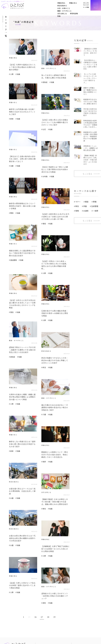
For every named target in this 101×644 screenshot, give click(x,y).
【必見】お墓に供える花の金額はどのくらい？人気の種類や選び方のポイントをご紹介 (55, 121)
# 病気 (43, 585)
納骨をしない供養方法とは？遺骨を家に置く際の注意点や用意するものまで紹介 (22, 431)
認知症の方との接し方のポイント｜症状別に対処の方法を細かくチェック (55, 579)
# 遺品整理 (13, 256)
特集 (64, 7)
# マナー (77, 187)
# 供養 (84, 192)
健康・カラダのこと (29, 7)
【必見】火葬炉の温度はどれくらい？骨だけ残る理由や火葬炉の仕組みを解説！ (22, 67)
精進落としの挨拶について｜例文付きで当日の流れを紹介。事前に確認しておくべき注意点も (55, 442)
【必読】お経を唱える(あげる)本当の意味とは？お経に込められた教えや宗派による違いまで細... (55, 214)
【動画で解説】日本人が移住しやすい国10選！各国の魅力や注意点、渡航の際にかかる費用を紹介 (55, 488)
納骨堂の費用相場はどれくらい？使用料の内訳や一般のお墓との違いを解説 (22, 202)
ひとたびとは (78, 630)
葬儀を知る (26, 3)
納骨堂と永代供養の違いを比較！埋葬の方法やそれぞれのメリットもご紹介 (22, 110)
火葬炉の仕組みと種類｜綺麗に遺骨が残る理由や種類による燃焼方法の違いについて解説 (22, 385)
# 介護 (43, 402)
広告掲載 (76, 635)
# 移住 (43, 495)
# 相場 (76, 196)
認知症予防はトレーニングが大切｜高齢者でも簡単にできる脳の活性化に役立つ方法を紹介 (22, 339)
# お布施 (44, 174)
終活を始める (53, 3)
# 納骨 (11, 115)
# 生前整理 (94, 192)
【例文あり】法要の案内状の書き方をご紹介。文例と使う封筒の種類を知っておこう (22, 157)
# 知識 (17, 73)
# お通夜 (85, 196)
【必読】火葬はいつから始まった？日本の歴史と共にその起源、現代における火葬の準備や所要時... (55, 260)
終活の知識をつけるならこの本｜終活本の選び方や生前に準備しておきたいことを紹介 (55, 350)
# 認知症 (44, 82)
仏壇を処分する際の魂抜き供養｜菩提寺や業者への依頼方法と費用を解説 (55, 305)
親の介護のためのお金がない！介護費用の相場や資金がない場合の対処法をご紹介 (55, 396)
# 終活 (43, 356)
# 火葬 (11, 73)
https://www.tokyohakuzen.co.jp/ (14, 642)
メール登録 (85, 8)
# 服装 (86, 187)
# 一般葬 (95, 196)
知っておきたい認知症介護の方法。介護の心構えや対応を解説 (55, 76)
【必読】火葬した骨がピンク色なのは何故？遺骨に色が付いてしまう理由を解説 (22, 570)
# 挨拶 (43, 448)
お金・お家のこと (69, 3)
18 (48, 598)
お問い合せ (89, 630)
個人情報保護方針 (92, 635)
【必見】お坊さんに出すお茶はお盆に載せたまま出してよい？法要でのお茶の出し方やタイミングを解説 (22, 295)
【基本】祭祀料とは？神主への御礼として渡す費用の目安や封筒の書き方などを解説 (55, 167)
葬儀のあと (39, 3)
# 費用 (11, 207)
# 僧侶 (43, 220)
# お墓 (11, 482)
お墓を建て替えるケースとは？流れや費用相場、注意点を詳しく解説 (22, 476)
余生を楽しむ (44, 7)
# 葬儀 (94, 187)
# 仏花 (43, 128)
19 (55, 598)
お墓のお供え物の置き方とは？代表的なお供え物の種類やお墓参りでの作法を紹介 (22, 524)
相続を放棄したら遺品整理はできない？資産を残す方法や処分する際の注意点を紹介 (22, 249)
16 (35, 598)
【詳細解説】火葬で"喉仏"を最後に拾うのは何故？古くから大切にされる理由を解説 (55, 534)
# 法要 (11, 163)
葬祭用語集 (55, 7)
